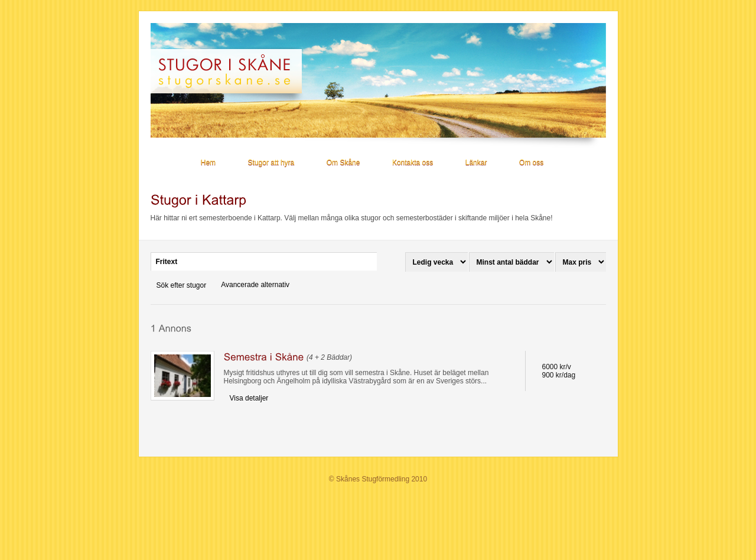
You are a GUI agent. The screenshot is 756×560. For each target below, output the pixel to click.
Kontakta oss (413, 162)
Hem (208, 162)
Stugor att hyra (271, 162)
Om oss (531, 162)
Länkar (476, 162)
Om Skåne (343, 162)
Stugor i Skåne (232, 71)
